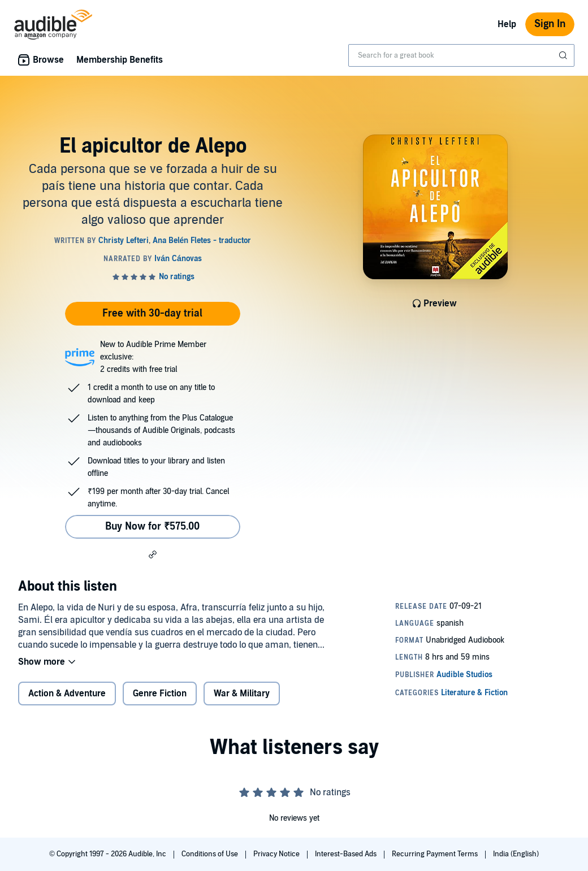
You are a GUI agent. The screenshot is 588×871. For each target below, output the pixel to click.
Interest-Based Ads (347, 854)
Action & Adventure (67, 694)
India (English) (516, 854)
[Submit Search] (564, 55)
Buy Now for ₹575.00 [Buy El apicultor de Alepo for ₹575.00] (152, 526)
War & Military (242, 694)
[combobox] (461, 55)
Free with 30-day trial (152, 313)
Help (507, 24)
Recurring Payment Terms (436, 854)
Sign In (550, 24)
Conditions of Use (211, 854)
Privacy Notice (277, 854)
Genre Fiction (160, 694)
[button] (153, 554)
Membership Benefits (120, 60)
